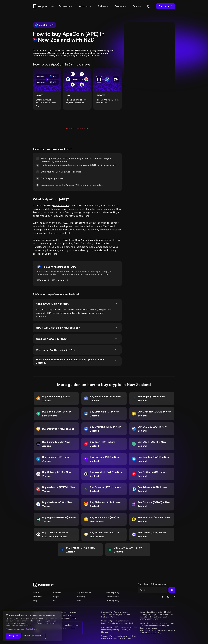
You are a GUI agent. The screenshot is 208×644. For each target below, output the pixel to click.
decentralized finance (91, 226)
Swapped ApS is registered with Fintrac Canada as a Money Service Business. (119, 637)
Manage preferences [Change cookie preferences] (15, 629)
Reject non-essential (34, 636)
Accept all (13, 636)
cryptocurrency (62, 205)
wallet (100, 250)
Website (44, 280)
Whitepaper (61, 280)
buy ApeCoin (49, 240)
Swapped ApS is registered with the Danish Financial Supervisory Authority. (118, 622)
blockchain (91, 209)
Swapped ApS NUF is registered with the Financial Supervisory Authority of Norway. (119, 629)
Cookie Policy (32, 629)
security (95, 230)
